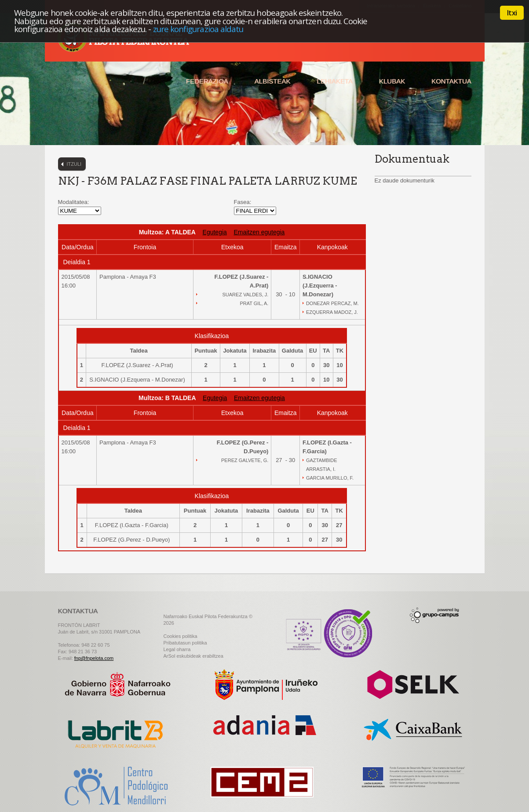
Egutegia (215, 232)
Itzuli (74, 164)
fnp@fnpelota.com (94, 658)
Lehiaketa (334, 81)
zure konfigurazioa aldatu (198, 29)
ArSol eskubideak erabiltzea (193, 656)
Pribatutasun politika (185, 643)
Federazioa (207, 81)
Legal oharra (177, 649)
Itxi (512, 13)
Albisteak (273, 81)
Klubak (392, 81)
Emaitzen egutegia (259, 232)
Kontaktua (451, 81)
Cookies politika (181, 636)
